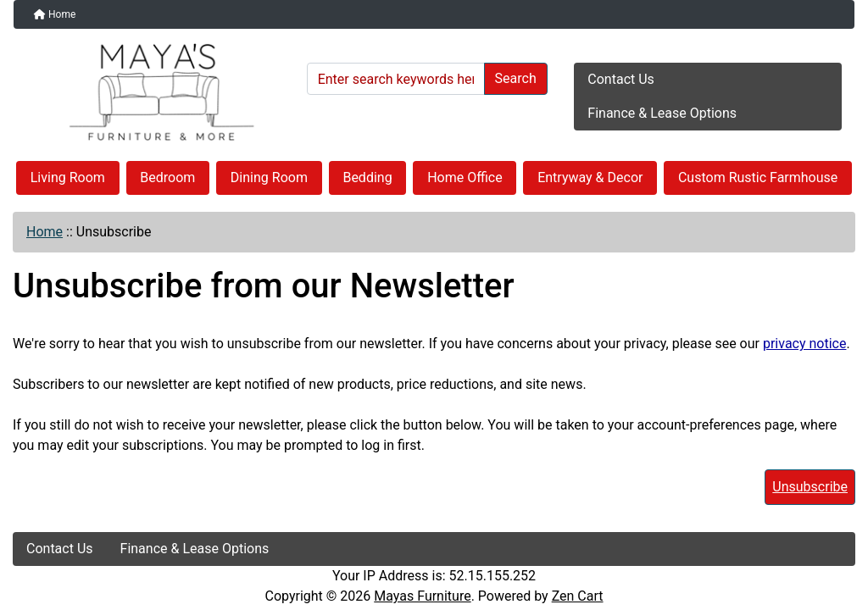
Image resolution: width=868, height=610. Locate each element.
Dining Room (269, 177)
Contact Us (621, 79)
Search (516, 78)
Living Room (68, 177)
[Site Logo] (154, 92)
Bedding (367, 177)
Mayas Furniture (422, 596)
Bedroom (167, 177)
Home (55, 14)
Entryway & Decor (590, 177)
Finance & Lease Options (662, 113)
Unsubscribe (810, 487)
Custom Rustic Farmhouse (758, 177)
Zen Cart (578, 596)
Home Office (465, 177)
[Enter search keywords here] (396, 79)
